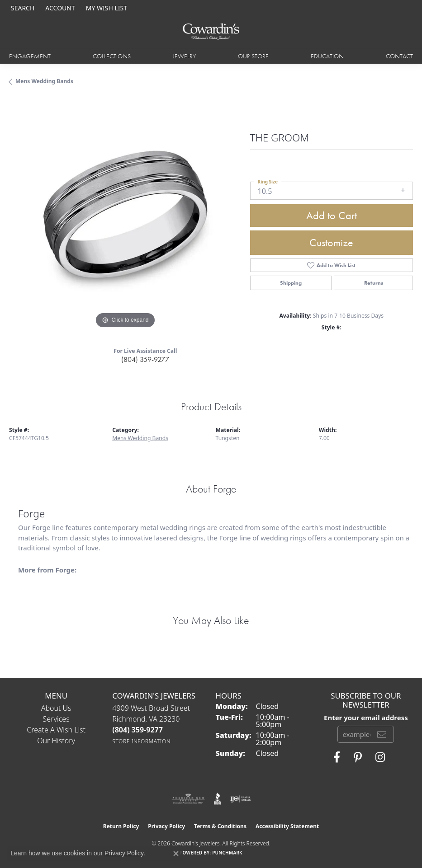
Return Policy (121, 826)
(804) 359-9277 (145, 359)
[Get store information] (141, 741)
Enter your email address (366, 718)
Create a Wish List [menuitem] (56, 730)
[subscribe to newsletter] (382, 734)
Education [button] (327, 56)
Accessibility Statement (287, 826)
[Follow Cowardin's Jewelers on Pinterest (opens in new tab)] (358, 757)
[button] (22, 8)
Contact (399, 56)
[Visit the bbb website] (218, 799)
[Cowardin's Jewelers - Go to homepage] (211, 32)
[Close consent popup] (176, 854)
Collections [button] (112, 56)
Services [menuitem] (56, 719)
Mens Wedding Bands (44, 81)
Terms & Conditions (220, 826)
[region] (125, 215)
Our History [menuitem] (56, 741)
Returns (374, 283)
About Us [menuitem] (56, 708)
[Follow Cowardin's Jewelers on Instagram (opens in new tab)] (380, 757)
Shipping (291, 283)
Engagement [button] (30, 56)
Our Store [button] (253, 56)
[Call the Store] (138, 730)
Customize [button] (331, 242)
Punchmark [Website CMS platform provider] (227, 853)
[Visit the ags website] (188, 799)
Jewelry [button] (184, 56)
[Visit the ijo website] (240, 799)
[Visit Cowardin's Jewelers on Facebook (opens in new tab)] (337, 757)
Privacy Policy (166, 826)
